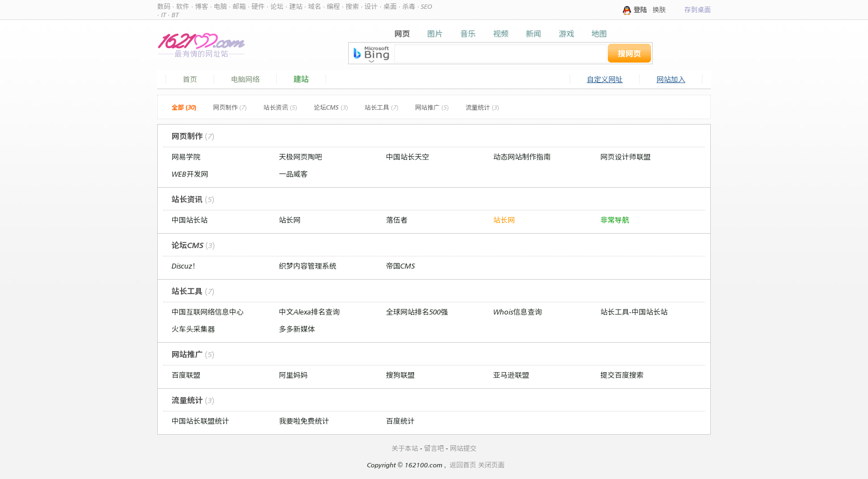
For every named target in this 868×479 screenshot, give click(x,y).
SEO (427, 6)
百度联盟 (186, 375)
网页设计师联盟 (626, 157)
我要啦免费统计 (304, 421)
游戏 (566, 34)
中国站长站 (190, 220)
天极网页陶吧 (301, 157)
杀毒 (409, 6)
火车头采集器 (193, 329)
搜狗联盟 (400, 375)
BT (175, 15)
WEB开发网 (190, 174)
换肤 (659, 10)
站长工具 (382, 107)
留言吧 (434, 448)
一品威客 (293, 174)
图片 (435, 34)
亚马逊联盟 (511, 375)
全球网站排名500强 (417, 312)
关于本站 (405, 448)
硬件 (258, 6)
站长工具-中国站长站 (634, 312)
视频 (500, 34)
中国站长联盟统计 (200, 421)
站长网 (290, 220)
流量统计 (482, 107)
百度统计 (400, 421)
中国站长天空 (407, 157)
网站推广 (432, 107)
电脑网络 (245, 79)
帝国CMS (401, 266)
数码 (164, 6)
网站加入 (671, 79)
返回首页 (463, 465)
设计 (371, 6)
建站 (296, 6)
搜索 (352, 6)
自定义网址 (605, 79)
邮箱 (239, 6)
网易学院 (186, 157)
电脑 (220, 6)
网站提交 (463, 448)
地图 (599, 34)
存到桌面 (697, 10)
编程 (333, 6)
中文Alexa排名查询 (309, 312)
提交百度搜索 (622, 375)
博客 (201, 6)
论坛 (277, 6)
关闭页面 (492, 465)
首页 (190, 79)
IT (164, 15)
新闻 (534, 34)
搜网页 (629, 53)
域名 (314, 6)
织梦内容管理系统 (308, 266)
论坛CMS (331, 107)
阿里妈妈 (293, 375)
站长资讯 (280, 107)
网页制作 (230, 107)
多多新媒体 (297, 329)
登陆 (640, 10)
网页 (402, 34)
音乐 (468, 34)
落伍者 (397, 220)
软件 (183, 6)
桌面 (390, 6)
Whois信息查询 (518, 312)
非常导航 (615, 220)
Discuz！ (185, 266)
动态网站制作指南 (522, 157)
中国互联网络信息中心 (208, 312)
